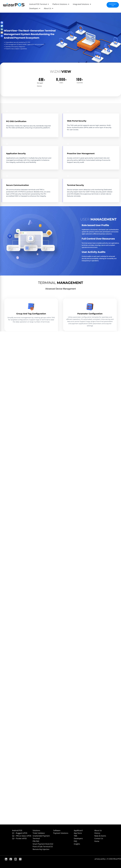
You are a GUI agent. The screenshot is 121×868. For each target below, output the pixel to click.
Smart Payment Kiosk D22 (43, 844)
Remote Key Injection (41, 849)
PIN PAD (36, 841)
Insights (77, 844)
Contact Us (99, 838)
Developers (78, 838)
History (97, 833)
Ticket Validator (39, 833)
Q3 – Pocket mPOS (19, 838)
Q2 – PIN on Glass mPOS (22, 836)
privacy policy (100, 859)
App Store (78, 833)
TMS (76, 836)
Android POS (17, 830)
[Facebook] (11, 859)
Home (97, 841)
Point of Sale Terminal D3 (43, 847)
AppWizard (78, 830)
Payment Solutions (61, 833)
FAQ (75, 841)
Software (57, 830)
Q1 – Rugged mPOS (20, 833)
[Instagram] (20, 859)
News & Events (100, 836)
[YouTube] (16, 859)
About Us (98, 830)
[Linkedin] (6, 859)
